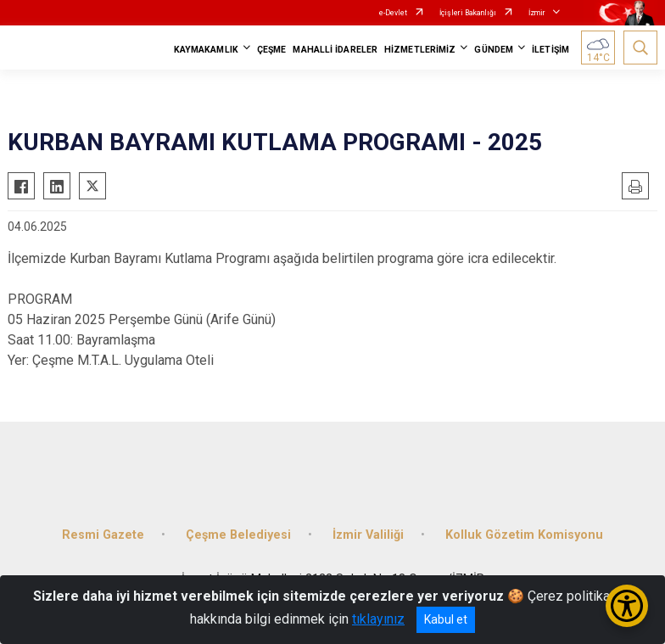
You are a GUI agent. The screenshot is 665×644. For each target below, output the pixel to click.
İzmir (537, 13)
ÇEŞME (272, 50)
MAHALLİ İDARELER (335, 50)
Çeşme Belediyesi (238, 535)
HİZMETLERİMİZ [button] (420, 50)
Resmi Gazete (103, 535)
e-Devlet (393, 13)
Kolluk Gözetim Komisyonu (524, 535)
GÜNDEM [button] (494, 50)
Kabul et (446, 619)
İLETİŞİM (550, 50)
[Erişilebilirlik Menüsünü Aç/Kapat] (627, 606)
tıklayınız (378, 619)
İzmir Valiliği (368, 535)
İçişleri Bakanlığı (468, 13)
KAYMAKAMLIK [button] (206, 50)
